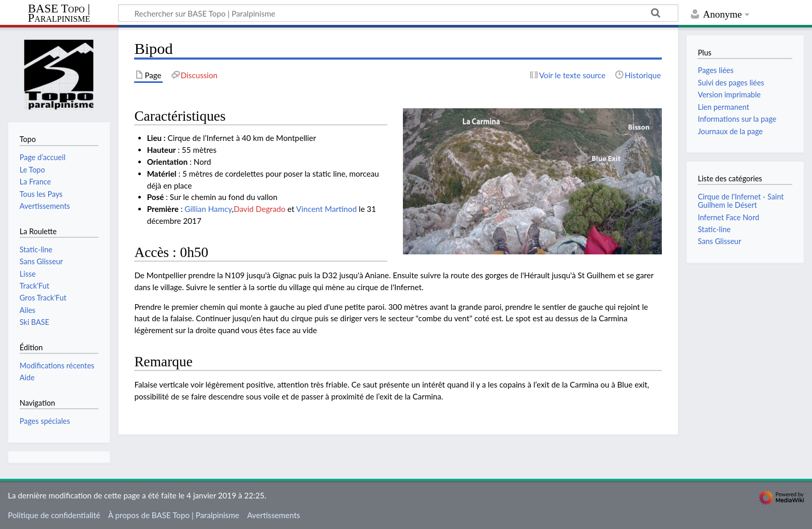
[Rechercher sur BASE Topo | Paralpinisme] (398, 13)
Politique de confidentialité (54, 515)
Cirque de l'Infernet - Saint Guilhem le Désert (741, 201)
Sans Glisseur (719, 241)
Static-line (714, 229)
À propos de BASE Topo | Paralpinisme (174, 515)
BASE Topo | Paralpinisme (59, 14)
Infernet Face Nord (728, 217)
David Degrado (259, 209)
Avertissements (273, 515)
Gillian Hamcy (208, 209)
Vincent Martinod (327, 209)
